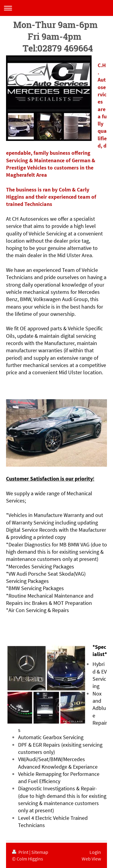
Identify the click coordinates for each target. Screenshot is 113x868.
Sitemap (40, 852)
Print (21, 852)
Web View (91, 859)
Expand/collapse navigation (56, 8)
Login (95, 852)
